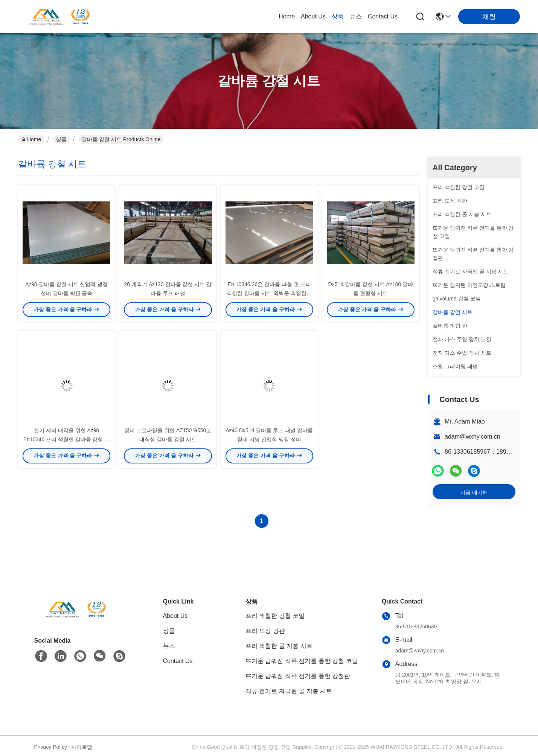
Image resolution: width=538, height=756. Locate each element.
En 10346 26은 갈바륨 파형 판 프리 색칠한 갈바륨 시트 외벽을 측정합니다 (269, 294)
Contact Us (383, 16)
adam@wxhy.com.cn (472, 437)
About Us (313, 16)
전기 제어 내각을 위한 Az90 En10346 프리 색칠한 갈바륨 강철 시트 (67, 440)
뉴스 (356, 16)
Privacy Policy (51, 747)
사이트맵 (82, 747)
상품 (338, 16)
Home (287, 16)
